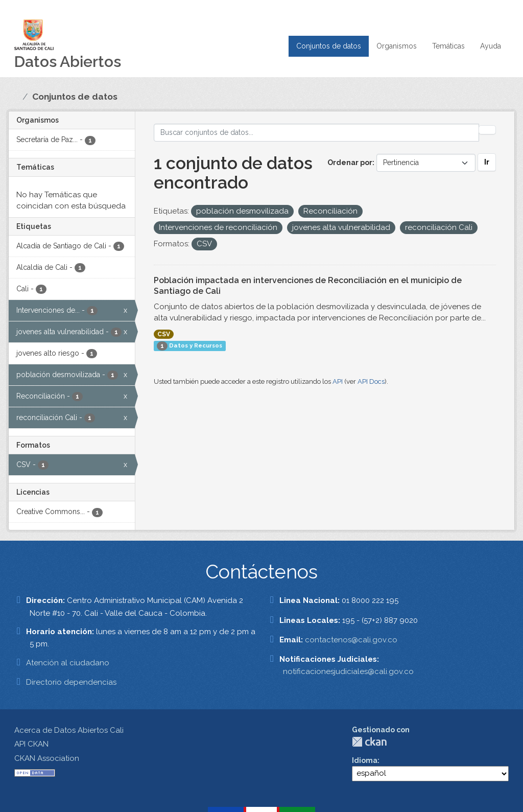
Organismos (397, 46)
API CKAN (31, 744)
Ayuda (491, 46)
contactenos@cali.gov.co (351, 640)
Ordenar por (350, 163)
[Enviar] (487, 130)
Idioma (365, 760)
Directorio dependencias (71, 682)
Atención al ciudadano (68, 663)
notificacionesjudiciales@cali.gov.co (348, 671)
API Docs (371, 381)
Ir (487, 162)
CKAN (369, 742)
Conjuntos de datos (329, 46)
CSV (164, 334)
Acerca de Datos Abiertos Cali (69, 730)
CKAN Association (47, 758)
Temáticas (448, 46)
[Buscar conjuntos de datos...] (317, 133)
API (338, 381)
